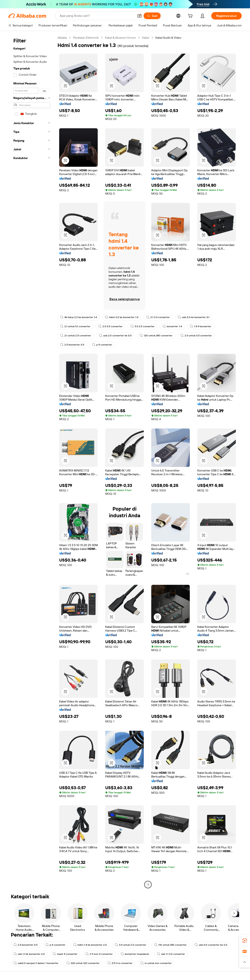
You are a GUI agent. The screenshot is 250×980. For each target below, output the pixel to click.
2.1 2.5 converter (158, 317)
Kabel (146, 38)
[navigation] (32, 462)
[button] (139, 16)
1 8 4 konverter (201, 326)
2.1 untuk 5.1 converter (75, 326)
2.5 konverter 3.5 (72, 345)
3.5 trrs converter (120, 963)
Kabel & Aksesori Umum (120, 38)
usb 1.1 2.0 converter (171, 954)
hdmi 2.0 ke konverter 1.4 (122, 317)
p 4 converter (102, 345)
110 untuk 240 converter (170, 945)
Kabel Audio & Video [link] (168, 38)
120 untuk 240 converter (156, 336)
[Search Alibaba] (97, 16)
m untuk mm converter (156, 963)
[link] (245, 941)
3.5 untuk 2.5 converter (131, 945)
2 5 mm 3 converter (99, 954)
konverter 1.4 (172, 326)
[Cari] (152, 16)
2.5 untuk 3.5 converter (196, 336)
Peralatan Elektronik (86, 38)
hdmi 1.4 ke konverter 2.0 (90, 945)
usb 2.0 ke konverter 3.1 (194, 317)
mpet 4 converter (65, 954)
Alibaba (62, 38)
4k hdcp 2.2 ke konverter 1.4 (79, 317)
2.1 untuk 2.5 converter (76, 336)
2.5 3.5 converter (110, 326)
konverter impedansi (135, 954)
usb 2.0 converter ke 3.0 (115, 336)
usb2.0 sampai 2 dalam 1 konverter (36, 963)
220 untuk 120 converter (83, 963)
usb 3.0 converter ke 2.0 (211, 945)
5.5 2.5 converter (142, 326)
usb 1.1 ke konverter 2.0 (29, 954)
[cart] (191, 16)
